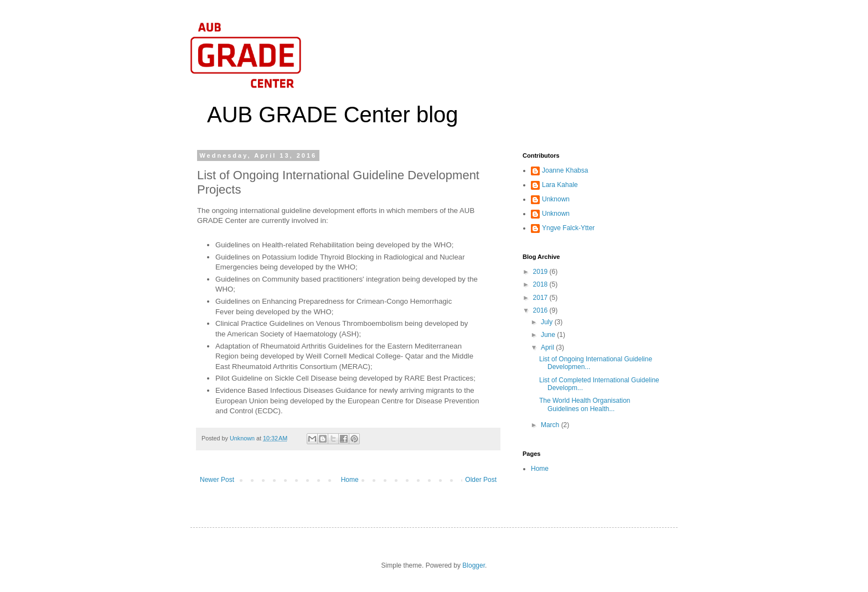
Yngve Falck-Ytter (568, 228)
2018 (541, 284)
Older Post (481, 480)
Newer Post (217, 480)
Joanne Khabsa (565, 170)
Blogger (474, 565)
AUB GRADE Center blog (333, 115)
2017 (541, 298)
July (548, 322)
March (551, 425)
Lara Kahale (560, 185)
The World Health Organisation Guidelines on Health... (585, 404)
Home (350, 480)
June (549, 335)
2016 (541, 310)
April (548, 347)
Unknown (556, 199)
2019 (541, 272)
